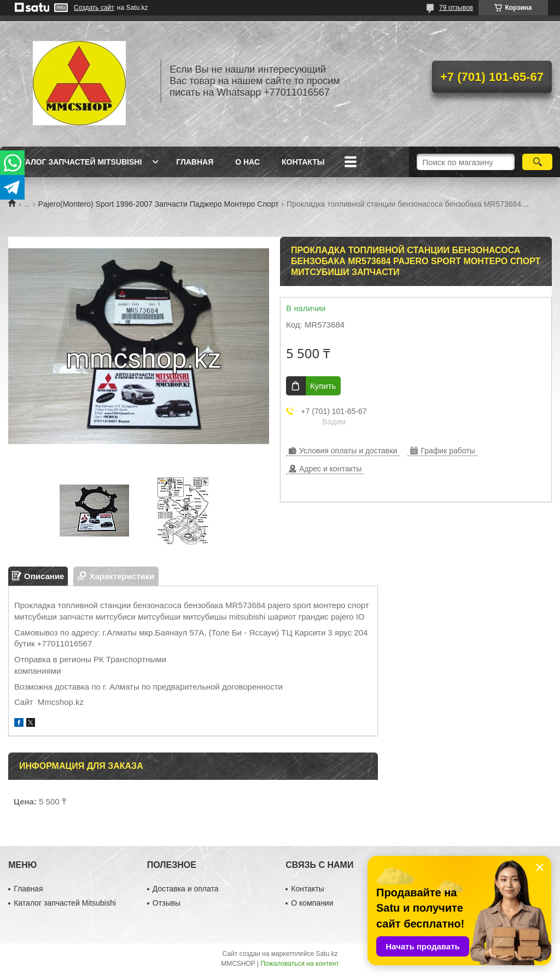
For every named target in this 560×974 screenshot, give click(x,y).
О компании (312, 903)
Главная (195, 162)
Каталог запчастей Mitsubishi (76, 162)
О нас (247, 162)
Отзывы (167, 903)
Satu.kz (326, 954)
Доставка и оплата (186, 889)
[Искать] (537, 162)
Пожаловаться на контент (299, 964)
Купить (323, 386)
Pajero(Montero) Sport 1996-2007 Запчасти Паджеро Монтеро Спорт (159, 204)
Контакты (303, 162)
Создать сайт (94, 8)
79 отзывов (456, 8)
